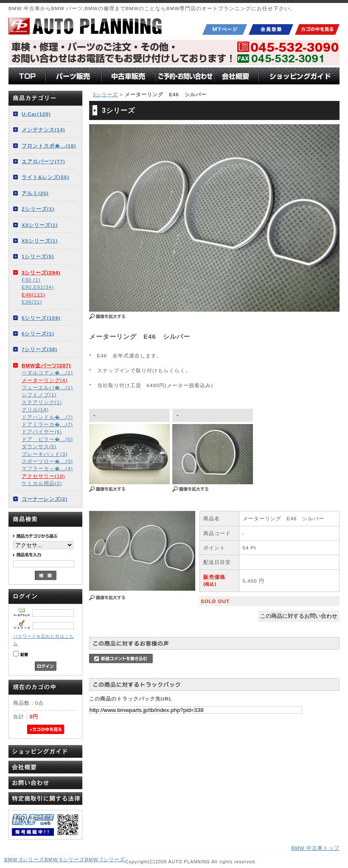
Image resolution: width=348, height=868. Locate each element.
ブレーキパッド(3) (45, 454)
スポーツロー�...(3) (47, 461)
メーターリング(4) (45, 380)
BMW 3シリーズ (24, 859)
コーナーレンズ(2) (45, 499)
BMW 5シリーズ (65, 859)
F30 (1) (31, 280)
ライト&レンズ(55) (45, 177)
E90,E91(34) (38, 287)
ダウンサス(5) (39, 446)
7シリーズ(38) (39, 349)
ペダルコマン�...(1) (47, 373)
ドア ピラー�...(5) (47, 439)
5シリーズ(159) (41, 318)
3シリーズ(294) (41, 272)
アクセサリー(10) (43, 476)
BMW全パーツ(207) (46, 365)
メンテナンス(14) (43, 130)
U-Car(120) (36, 114)
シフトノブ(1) (39, 395)
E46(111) (34, 294)
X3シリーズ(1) (40, 225)
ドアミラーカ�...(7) (47, 424)
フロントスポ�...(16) (49, 146)
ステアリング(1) (42, 402)
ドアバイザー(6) (42, 431)
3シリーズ (105, 94)
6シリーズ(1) (38, 334)
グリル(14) (35, 409)
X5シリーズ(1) (40, 241)
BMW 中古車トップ (315, 848)
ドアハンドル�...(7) (47, 417)
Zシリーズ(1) (38, 209)
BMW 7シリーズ (105, 859)
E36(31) (32, 302)
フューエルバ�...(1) (47, 387)
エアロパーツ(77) (43, 161)
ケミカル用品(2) (42, 483)
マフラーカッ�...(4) (47, 468)
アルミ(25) (35, 193)
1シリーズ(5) (38, 256)
